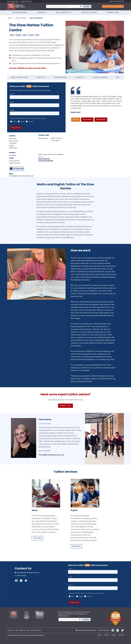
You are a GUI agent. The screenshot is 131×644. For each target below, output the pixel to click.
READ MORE (37, 538)
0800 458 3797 (26, 1)
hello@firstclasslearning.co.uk (86, 630)
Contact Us (11, 630)
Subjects (42, 12)
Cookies (106, 635)
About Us (22, 630)
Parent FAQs (113, 12)
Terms (99, 635)
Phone (12, 110)
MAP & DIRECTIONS (20, 77)
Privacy (114, 635)
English (22, 121)
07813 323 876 (101, 120)
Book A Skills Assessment (113, 6)
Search (87, 6)
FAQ (118, 77)
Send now (16, 128)
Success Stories (89, 12)
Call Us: (76, 120)
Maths (15, 121)
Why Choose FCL (64, 12)
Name (12, 94)
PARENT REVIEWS (100, 77)
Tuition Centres (20, 12)
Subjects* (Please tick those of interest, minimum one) (28, 118)
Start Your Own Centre (117, 1)
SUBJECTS (80, 77)
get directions (18, 169)
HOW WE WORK (60, 77)
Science (31, 121)
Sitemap (121, 635)
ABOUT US (41, 77)
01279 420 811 (87, 120)
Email (12, 102)
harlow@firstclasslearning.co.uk (21, 176)
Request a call (66, 406)
